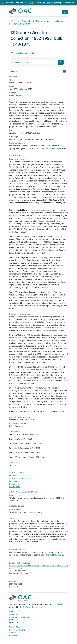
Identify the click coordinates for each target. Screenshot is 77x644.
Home (12, 612)
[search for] (36, 62)
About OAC (14, 614)
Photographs (15, 487)
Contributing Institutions (20, 617)
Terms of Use (15, 627)
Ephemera (14, 481)
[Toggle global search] (65, 12)
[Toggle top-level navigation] (59, 12)
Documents (14, 484)
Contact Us (14, 635)
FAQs (11, 620)
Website (13, 587)
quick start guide (49, 3)
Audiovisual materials (18, 478)
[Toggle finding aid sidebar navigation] (38, 71)
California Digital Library (33, 607)
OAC (21, 11)
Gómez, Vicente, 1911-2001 (21, 96)
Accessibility (14, 633)
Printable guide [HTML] (24, 53)
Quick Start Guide (17, 623)
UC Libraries (57, 604)
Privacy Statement (17, 630)
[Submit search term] (61, 62)
